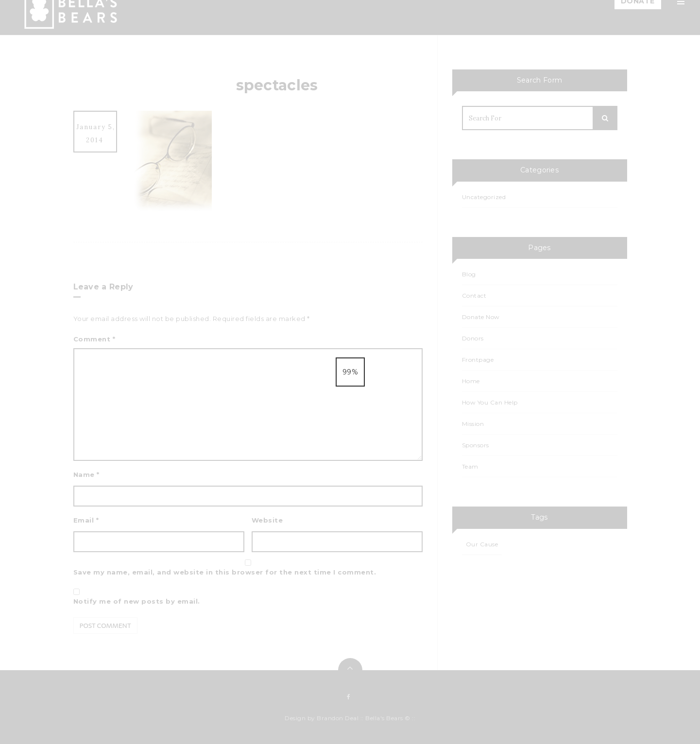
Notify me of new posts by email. (137, 601)
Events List (587, 207)
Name (86, 474)
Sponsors (585, 230)
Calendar (585, 184)
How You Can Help (601, 114)
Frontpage (478, 360)
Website (267, 520)
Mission (582, 67)
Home (580, 44)
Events (580, 160)
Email (86, 520)
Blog (577, 137)
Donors (473, 338)
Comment (94, 339)
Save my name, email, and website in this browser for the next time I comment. (225, 572)
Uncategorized (484, 197)
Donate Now (481, 317)
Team (579, 90)
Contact (583, 254)
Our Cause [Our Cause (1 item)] (482, 544)
